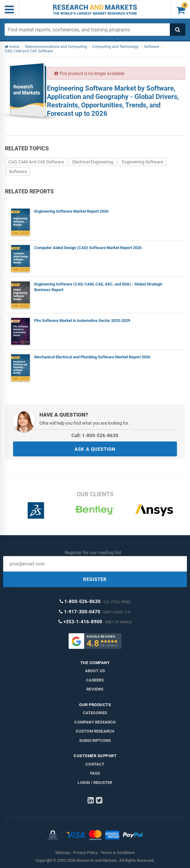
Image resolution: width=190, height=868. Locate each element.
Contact (95, 764)
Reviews (95, 689)
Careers (95, 680)
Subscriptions (95, 741)
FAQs (95, 773)
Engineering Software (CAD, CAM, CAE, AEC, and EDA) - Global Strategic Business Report (98, 287)
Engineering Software (142, 162)
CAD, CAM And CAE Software (36, 162)
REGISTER (95, 579)
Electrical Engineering (93, 162)
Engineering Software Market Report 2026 (71, 211)
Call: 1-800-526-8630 (95, 436)
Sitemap (63, 853)
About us (95, 671)
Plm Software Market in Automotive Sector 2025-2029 (82, 321)
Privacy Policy (85, 853)
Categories (95, 713)
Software (18, 172)
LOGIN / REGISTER (95, 783)
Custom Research (95, 731)
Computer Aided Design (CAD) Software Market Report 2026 (88, 248)
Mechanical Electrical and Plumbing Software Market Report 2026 (92, 357)
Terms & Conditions (118, 853)
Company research (95, 722)
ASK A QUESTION (95, 449)
